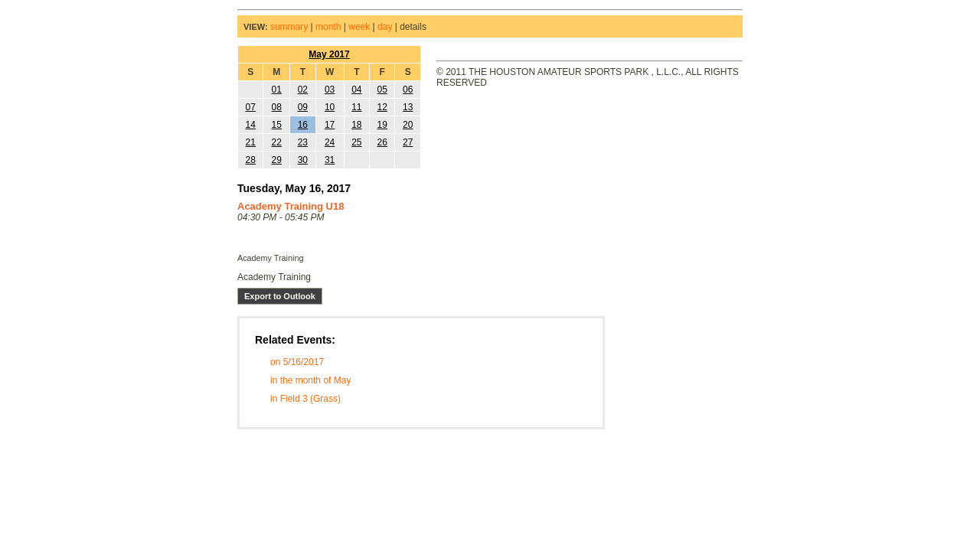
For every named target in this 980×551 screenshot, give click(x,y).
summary (289, 27)
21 (251, 142)
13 (408, 107)
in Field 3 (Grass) (305, 399)
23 (303, 142)
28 (251, 160)
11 (356, 107)
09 (303, 107)
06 (408, 90)
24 (330, 142)
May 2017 (329, 54)
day (385, 27)
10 (330, 107)
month (328, 27)
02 (303, 90)
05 (382, 90)
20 (408, 125)
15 (277, 125)
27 (408, 142)
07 (251, 107)
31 (330, 160)
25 (356, 142)
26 (382, 142)
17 (330, 125)
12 (382, 107)
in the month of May (310, 380)
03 (330, 90)
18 (356, 125)
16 (303, 125)
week (359, 27)
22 (277, 142)
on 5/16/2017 (297, 362)
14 (251, 125)
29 (277, 160)
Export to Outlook (280, 296)
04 (356, 90)
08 (277, 107)
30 (303, 160)
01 (277, 90)
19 (382, 125)
